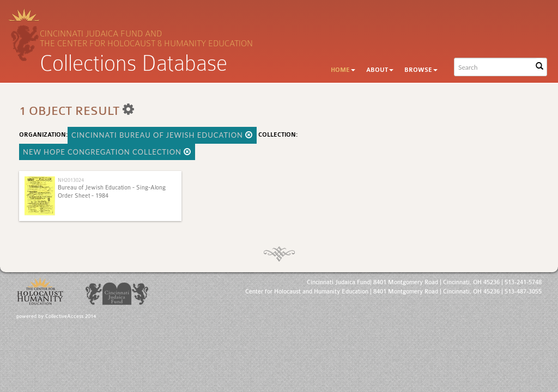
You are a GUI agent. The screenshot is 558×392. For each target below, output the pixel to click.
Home (343, 70)
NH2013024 (71, 180)
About (380, 70)
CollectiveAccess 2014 (71, 316)
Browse (421, 70)
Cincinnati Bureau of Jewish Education (162, 135)
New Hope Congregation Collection (107, 152)
